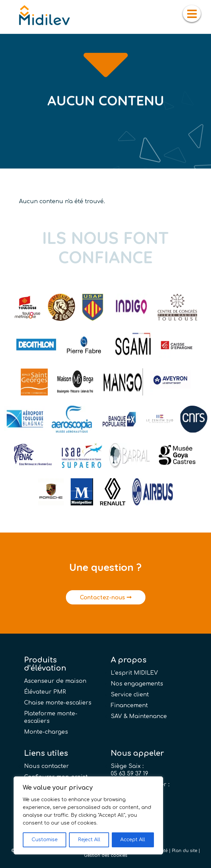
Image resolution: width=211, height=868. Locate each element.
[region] (88, 815)
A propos (129, 660)
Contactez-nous (106, 598)
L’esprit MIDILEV (134, 673)
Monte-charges (46, 732)
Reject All (89, 840)
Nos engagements (137, 684)
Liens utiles (46, 753)
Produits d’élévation (45, 664)
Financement (129, 706)
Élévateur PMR (45, 692)
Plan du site (184, 851)
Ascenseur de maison (55, 681)
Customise (45, 840)
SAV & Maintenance (139, 716)
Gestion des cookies (106, 855)
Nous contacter (47, 766)
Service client (130, 695)
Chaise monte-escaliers (58, 703)
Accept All (133, 840)
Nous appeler (137, 753)
